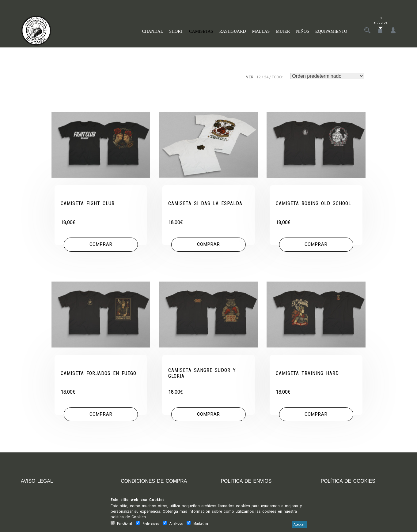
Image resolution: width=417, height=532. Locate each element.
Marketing (201, 524)
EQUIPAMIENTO (331, 31)
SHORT (176, 31)
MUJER (283, 31)
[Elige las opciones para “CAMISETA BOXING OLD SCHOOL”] (316, 245)
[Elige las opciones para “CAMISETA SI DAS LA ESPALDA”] (208, 245)
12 (259, 77)
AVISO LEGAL (37, 481)
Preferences (151, 524)
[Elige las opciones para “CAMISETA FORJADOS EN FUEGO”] (101, 414)
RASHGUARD (233, 31)
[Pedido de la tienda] (327, 76)
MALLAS (261, 31)
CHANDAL (153, 31)
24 (266, 77)
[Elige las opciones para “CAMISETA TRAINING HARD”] (316, 414)
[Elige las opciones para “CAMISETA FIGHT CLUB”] (101, 245)
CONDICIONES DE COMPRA (154, 481)
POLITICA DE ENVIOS (246, 481)
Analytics (176, 524)
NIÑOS (303, 31)
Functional (125, 524)
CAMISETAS (201, 31)
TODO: (277, 77)
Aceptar (299, 525)
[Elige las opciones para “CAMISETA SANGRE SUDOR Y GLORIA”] (208, 414)
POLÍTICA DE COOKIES (348, 481)
